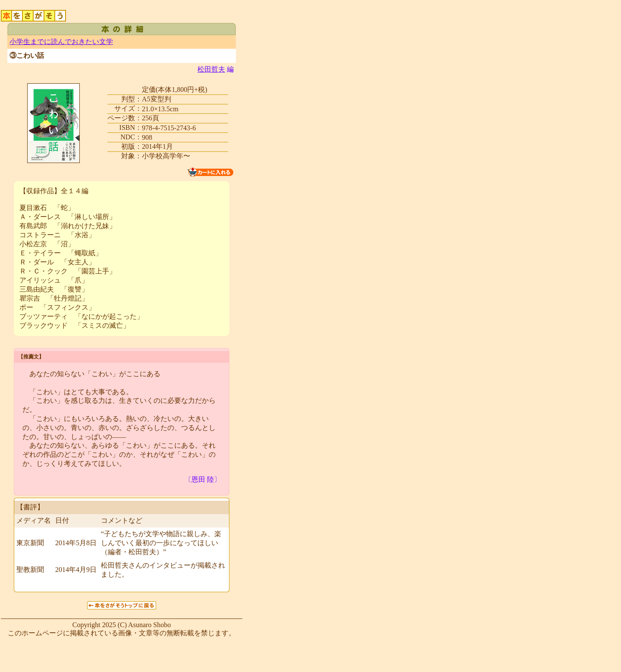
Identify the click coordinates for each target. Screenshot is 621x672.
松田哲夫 (211, 69)
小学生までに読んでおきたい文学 (61, 42)
